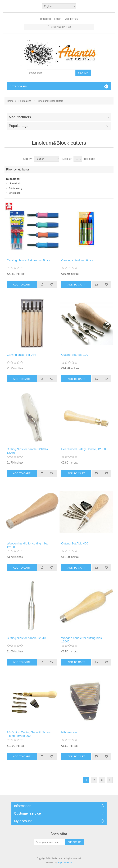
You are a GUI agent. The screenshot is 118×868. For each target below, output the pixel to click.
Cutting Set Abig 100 (75, 355)
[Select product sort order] (47, 159)
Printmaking (16, 188)
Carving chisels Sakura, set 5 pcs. (29, 260)
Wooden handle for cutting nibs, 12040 (82, 640)
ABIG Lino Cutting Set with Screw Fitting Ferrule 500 (29, 734)
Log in (58, 19)
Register (46, 19)
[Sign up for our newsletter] (49, 842)
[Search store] (51, 73)
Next (110, 780)
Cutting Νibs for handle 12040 (26, 638)
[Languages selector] (59, 6)
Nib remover (69, 732)
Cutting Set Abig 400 (75, 544)
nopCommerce (65, 862)
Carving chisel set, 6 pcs (77, 260)
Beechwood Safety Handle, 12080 (83, 449)
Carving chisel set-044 (21, 355)
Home (10, 101)
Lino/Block (15, 183)
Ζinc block (15, 193)
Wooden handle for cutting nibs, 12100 (27, 545)
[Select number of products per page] (78, 159)
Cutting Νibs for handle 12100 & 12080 (28, 451)
